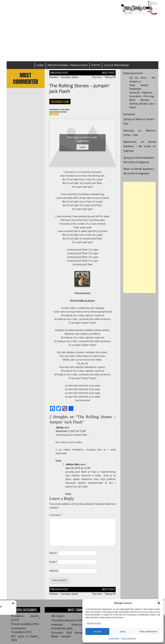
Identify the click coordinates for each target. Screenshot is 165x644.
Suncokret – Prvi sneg (142, 96)
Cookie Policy (114, 638)
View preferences (148, 631)
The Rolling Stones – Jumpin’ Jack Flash (79, 88)
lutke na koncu (87, 302)
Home (40, 65)
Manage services (94, 623)
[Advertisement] (82, 38)
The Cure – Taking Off (104, 77)
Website (54, 572)
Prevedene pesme (60, 101)
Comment (56, 516)
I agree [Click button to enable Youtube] (83, 148)
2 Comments (55, 115)
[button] (159, 603)
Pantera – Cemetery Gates (64, 77)
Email (53, 563)
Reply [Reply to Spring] (59, 462)
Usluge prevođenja (116, 65)
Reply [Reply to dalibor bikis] (68, 495)
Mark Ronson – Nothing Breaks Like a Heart (142, 104)
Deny (123, 631)
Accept (97, 631)
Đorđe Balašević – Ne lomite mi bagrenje (140, 146)
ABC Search (58, 617)
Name (54, 554)
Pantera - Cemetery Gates (36, 606)
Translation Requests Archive (68, 622)
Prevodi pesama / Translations (68, 65)
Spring (73, 110)
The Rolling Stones (64, 112)
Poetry (96, 65)
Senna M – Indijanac (141, 93)
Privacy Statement (128, 638)
